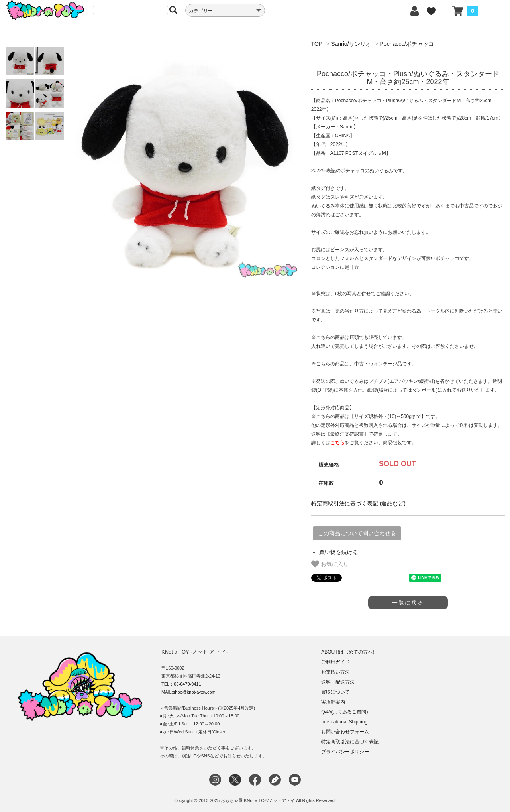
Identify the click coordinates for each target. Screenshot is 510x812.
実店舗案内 (333, 702)
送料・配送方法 (338, 682)
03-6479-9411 (187, 684)
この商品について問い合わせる (357, 533)
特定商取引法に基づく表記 (350, 742)
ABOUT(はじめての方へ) (348, 652)
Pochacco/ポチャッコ (407, 44)
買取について (335, 692)
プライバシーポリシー (345, 752)
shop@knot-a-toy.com (194, 692)
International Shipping (344, 722)
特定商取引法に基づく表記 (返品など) (358, 503)
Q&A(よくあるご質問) (344, 712)
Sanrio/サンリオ (351, 44)
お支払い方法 (335, 672)
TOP (317, 44)
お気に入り (330, 564)
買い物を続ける (339, 552)
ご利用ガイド (335, 662)
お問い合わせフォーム (345, 732)
